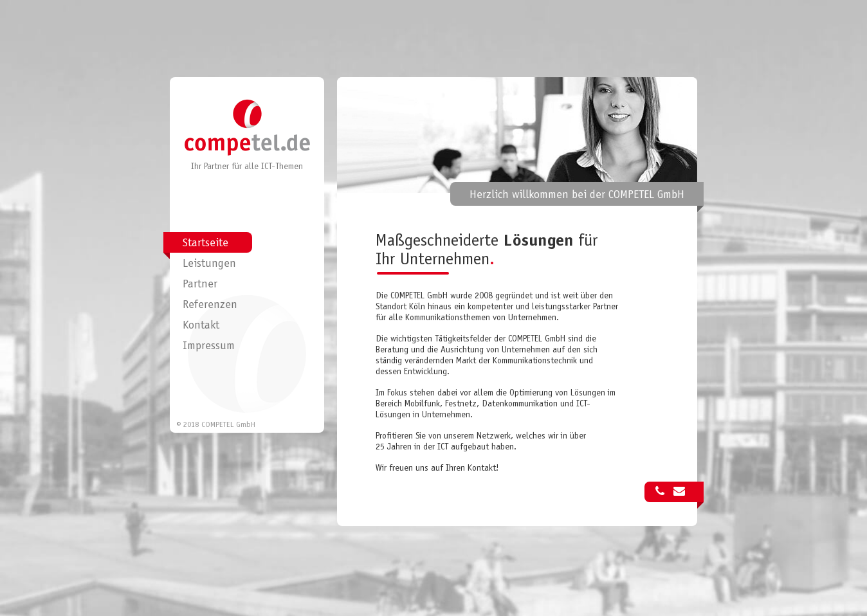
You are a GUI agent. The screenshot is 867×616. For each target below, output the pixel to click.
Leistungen (209, 264)
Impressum (209, 347)
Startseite (205, 244)
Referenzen (210, 305)
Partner (200, 285)
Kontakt (201, 326)
